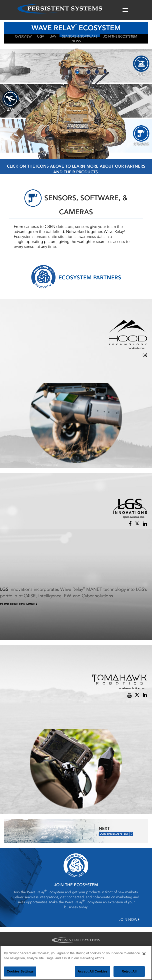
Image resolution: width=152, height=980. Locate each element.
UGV (41, 36)
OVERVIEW (23, 36)
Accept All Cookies (92, 974)
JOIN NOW (129, 920)
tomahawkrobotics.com (131, 688)
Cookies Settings (20, 974)
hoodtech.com (136, 348)
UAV (53, 36)
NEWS (76, 41)
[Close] (144, 956)
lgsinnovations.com (134, 517)
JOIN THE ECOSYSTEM (120, 36)
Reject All (129, 974)
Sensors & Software (80, 36)
